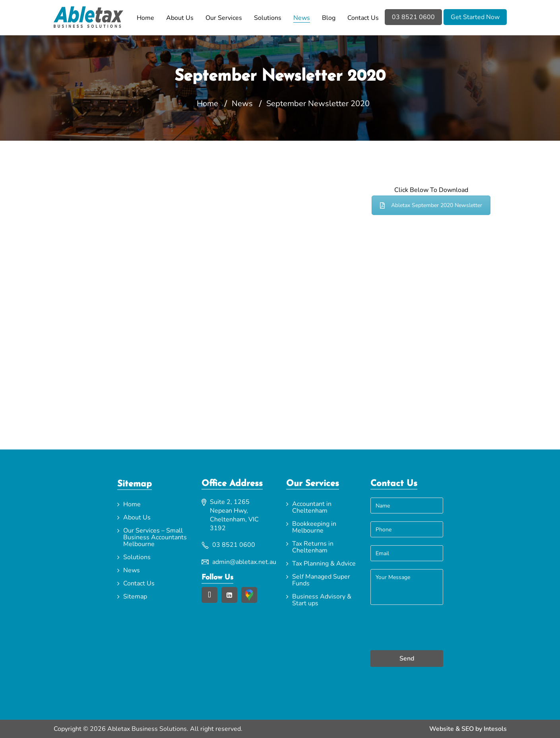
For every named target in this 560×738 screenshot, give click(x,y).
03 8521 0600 (413, 17)
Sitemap (135, 597)
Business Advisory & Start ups (322, 600)
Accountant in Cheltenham (312, 507)
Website (442, 729)
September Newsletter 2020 (318, 104)
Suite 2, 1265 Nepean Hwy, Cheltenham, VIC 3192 (234, 515)
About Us (180, 18)
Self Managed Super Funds (321, 580)
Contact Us (363, 18)
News (302, 18)
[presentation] (407, 629)
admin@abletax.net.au (243, 562)
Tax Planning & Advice (324, 564)
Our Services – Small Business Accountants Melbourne (155, 537)
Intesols (495, 729)
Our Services (224, 18)
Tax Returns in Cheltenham (313, 547)
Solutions (268, 18)
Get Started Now (475, 17)
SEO (468, 729)
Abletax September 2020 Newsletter (431, 205)
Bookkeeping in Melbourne (314, 527)
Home (145, 18)
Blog (329, 18)
